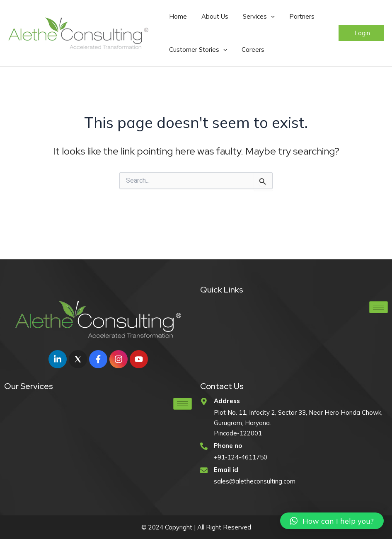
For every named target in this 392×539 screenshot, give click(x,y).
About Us (205, 16)
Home (175, 16)
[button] (332, 521)
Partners (280, 16)
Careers (243, 50)
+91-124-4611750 (241, 457)
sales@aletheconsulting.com (255, 481)
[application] (255, 17)
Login (362, 33)
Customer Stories (195, 50)
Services (243, 17)
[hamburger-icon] (379, 307)
